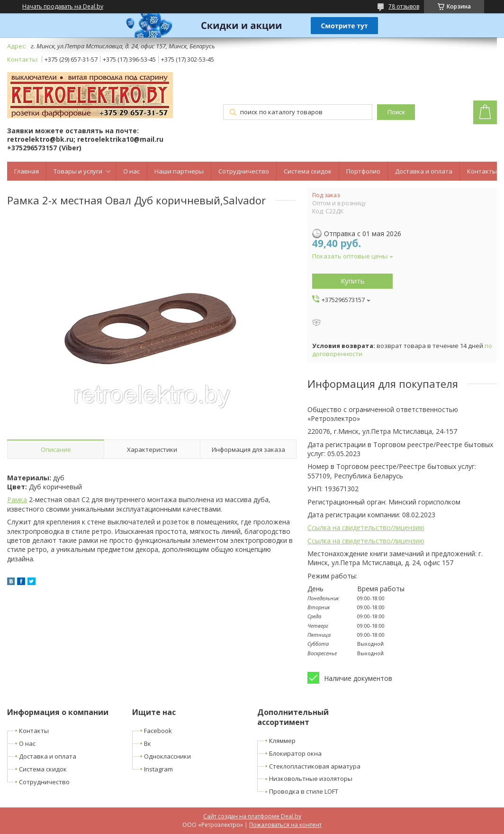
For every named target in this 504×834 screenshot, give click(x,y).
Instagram (158, 769)
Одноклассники (167, 756)
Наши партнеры (179, 171)
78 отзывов (404, 6)
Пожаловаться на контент (285, 825)
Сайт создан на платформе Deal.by (252, 816)
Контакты (482, 171)
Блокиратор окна (295, 753)
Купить (353, 281)
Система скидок (308, 171)
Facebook (158, 731)
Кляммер (282, 741)
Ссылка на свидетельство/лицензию (366, 527)
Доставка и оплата (424, 171)
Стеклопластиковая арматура (315, 766)
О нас (131, 171)
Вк (148, 743)
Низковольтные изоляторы (311, 779)
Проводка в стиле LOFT (304, 791)
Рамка (17, 499)
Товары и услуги (78, 171)
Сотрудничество (244, 171)
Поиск (396, 112)
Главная (27, 171)
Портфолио (363, 171)
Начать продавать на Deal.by (63, 7)
